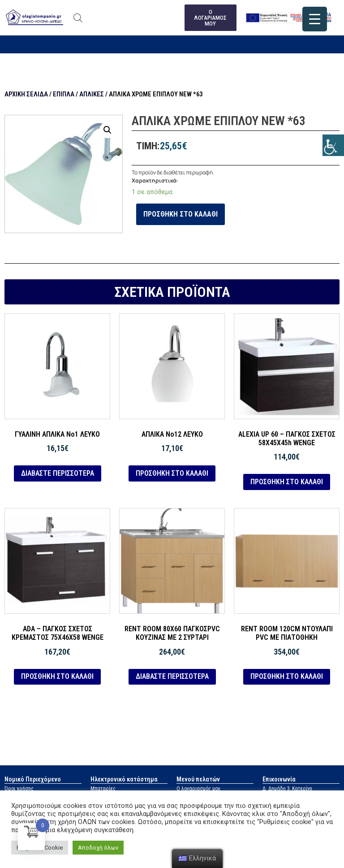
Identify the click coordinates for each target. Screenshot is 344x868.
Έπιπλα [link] (64, 94)
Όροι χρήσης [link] (19, 789)
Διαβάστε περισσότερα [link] (58, 473)
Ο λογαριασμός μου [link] (198, 789)
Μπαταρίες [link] (103, 789)
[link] (333, 145)
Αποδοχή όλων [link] (98, 848)
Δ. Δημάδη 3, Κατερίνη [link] (287, 789)
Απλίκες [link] (92, 94)
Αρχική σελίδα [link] (26, 94)
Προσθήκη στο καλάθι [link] (181, 214)
